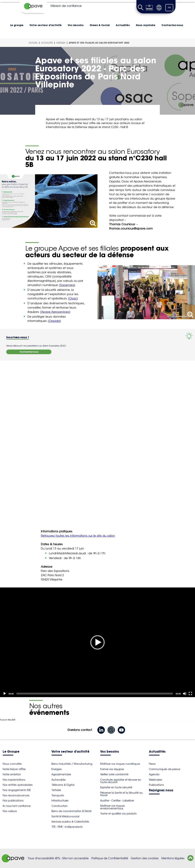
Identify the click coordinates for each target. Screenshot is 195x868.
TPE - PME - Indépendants (67, 827)
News (152, 764)
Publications (156, 785)
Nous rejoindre (146, 25)
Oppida (54, 321)
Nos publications (13, 801)
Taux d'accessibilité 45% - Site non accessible (58, 858)
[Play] (97, 642)
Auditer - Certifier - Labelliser (117, 801)
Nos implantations (14, 780)
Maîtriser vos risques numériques (120, 764)
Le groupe (17, 25)
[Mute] (185, 694)
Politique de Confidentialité (110, 858)
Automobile (58, 780)
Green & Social (100, 25)
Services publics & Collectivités (70, 822)
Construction (59, 806)
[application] (97, 642)
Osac (73, 298)
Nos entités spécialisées (18, 785)
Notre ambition (12, 774)
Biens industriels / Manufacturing (72, 764)
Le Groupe (11, 752)
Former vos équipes (112, 769)
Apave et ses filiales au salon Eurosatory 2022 (99, 43)
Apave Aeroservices (55, 312)
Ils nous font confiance (17, 806)
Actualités (123, 25)
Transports (58, 795)
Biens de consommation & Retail (71, 811)
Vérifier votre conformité (114, 774)
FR (169, 8)
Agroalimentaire (61, 774)
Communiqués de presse (165, 769)
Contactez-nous (172, 25)
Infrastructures (60, 801)
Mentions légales (173, 858)
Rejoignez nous (161, 791)
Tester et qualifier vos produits (118, 814)
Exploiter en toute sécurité (116, 787)
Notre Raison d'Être (14, 769)
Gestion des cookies (145, 858)
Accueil (33, 43)
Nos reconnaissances (16, 795)
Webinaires (156, 780)
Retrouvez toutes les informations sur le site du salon (78, 536)
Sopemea (67, 285)
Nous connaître (12, 764)
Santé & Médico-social (65, 816)
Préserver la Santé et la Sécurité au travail (121, 794)
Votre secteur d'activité (46, 25)
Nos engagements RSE (17, 790)
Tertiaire (56, 790)
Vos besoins (76, 25)
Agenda (61, 43)
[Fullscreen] (190, 694)
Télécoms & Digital (63, 785)
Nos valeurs (10, 811)
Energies (57, 769)
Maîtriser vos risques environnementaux (112, 807)
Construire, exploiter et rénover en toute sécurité (121, 781)
